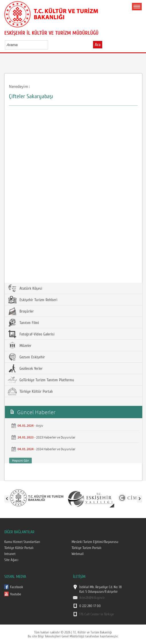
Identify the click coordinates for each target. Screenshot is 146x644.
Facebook (17, 587)
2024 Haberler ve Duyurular (56, 449)
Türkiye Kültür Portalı (30, 391)
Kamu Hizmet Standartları (22, 542)
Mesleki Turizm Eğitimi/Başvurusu (95, 542)
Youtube (16, 594)
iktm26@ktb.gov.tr (92, 598)
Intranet (10, 554)
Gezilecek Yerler (25, 368)
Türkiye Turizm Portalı (86, 548)
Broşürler (21, 311)
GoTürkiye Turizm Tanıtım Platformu (41, 380)
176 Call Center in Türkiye (97, 614)
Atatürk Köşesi (25, 288)
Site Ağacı (11, 560)
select (50, 45)
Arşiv (40, 425)
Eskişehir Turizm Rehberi (32, 300)
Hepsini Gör (20, 460)
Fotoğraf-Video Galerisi (31, 334)
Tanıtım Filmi (23, 323)
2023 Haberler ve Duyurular (56, 437)
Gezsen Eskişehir (26, 357)
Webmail (78, 554)
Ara (98, 45)
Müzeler (20, 345)
